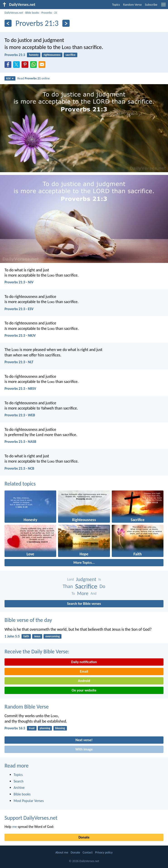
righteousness (52, 55)
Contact (88, 852)
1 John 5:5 (12, 636)
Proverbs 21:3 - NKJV (20, 335)
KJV (10, 78)
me (15, 827)
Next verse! (84, 740)
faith (26, 636)
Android (84, 681)
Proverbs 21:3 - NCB (19, 468)
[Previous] (8, 23)
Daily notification (84, 662)
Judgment (86, 579)
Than (68, 586)
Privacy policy (104, 852)
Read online (34, 78)
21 (56, 13)
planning (45, 728)
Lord (71, 579)
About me (62, 852)
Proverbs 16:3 (15, 728)
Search (19, 781)
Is (100, 579)
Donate (84, 837)
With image (84, 749)
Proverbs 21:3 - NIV (19, 282)
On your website (84, 690)
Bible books (32, 13)
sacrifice (71, 55)
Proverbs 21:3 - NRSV (20, 389)
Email (84, 671)
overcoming (52, 636)
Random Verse (132, 5)
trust (32, 728)
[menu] (163, 6)
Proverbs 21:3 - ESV (19, 309)
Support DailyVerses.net (31, 818)
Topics (116, 5)
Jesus (37, 636)
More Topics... (84, 563)
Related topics (20, 484)
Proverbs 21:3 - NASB (20, 442)
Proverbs (46, 13)
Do (102, 586)
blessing (60, 728)
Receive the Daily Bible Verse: (37, 651)
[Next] (66, 23)
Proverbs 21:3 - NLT (19, 362)
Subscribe (151, 5)
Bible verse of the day (28, 620)
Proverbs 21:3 (15, 55)
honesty (34, 55)
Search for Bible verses (84, 604)
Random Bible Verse (27, 707)
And (93, 593)
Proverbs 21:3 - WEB (20, 415)
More (83, 593)
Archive (19, 788)
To (73, 593)
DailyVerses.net (14, 13)
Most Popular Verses (29, 801)
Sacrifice (86, 586)
